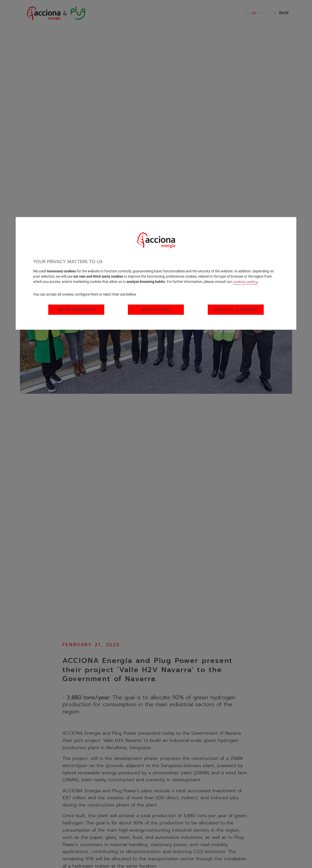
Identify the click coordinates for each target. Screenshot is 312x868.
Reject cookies (156, 310)
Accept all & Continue (236, 310)
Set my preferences (76, 310)
